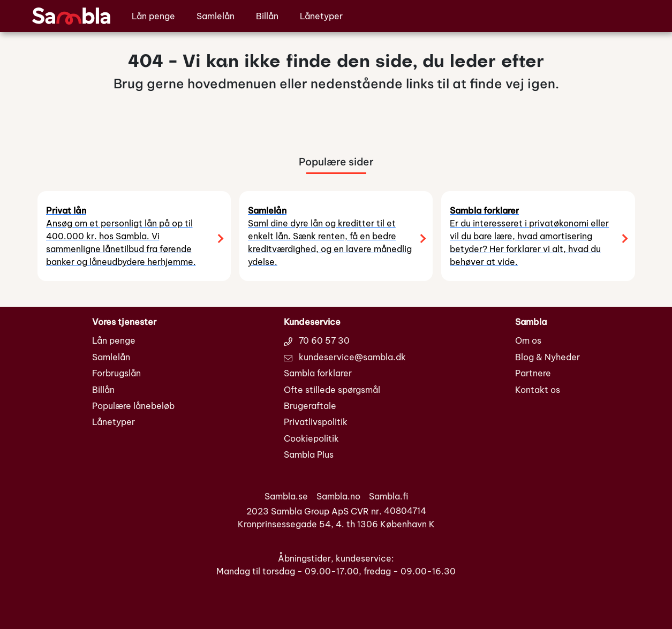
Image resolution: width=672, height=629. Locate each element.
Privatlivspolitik (316, 422)
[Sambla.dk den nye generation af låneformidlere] (71, 15)
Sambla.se (286, 496)
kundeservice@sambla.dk (345, 357)
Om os (528, 340)
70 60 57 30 (317, 340)
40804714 (405, 511)
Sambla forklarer (318, 373)
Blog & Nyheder (548, 357)
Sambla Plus (309, 454)
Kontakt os (538, 390)
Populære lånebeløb (133, 406)
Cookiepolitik (311, 438)
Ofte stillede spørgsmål (332, 390)
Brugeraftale (310, 406)
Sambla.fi (388, 496)
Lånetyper (321, 16)
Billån (267, 16)
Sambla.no (338, 496)
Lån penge (153, 16)
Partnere (533, 373)
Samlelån (216, 16)
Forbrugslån (116, 373)
